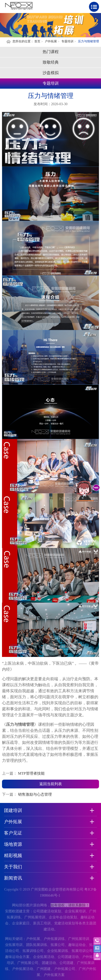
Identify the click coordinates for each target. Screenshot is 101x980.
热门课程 (51, 52)
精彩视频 (13, 856)
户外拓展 (51, 41)
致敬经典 (51, 62)
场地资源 (13, 844)
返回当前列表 (51, 784)
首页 (37, 41)
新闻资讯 (13, 878)
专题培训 (67, 41)
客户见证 (13, 833)
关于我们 (13, 867)
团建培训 (13, 810)
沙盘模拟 (51, 73)
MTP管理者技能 (31, 773)
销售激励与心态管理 (35, 794)
